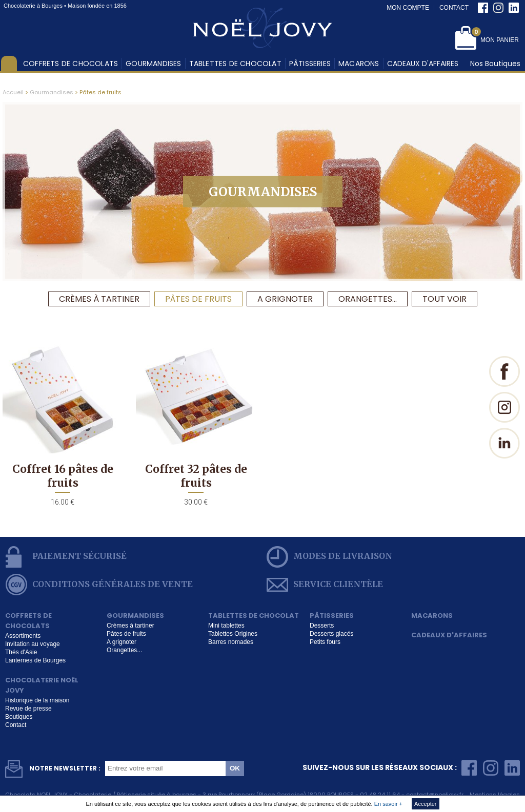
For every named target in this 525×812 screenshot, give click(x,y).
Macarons (359, 64)
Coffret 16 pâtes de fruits (63, 476)
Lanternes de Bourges (35, 660)
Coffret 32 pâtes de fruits (196, 476)
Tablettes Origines (233, 634)
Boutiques (19, 717)
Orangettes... (368, 299)
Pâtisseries (310, 64)
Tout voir (445, 299)
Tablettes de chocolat (235, 64)
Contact (454, 8)
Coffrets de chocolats (70, 64)
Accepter (425, 804)
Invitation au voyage (33, 644)
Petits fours (325, 642)
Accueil (9, 64)
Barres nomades (231, 642)
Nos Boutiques (495, 64)
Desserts (322, 626)
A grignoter (285, 299)
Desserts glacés (331, 634)
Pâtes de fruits (198, 299)
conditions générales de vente (99, 585)
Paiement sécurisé (66, 557)
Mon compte (408, 8)
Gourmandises (153, 64)
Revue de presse (28, 709)
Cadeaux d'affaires (423, 64)
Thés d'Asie (21, 652)
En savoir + (388, 804)
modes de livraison (329, 557)
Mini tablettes (226, 626)
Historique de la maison (37, 700)
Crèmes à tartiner (99, 299)
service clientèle (325, 585)
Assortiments (23, 636)
